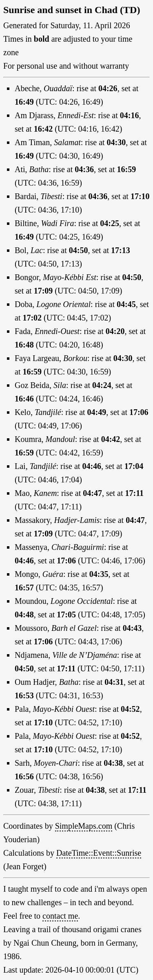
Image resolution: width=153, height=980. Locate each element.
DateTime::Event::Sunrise (99, 853)
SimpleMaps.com (84, 826)
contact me (60, 916)
